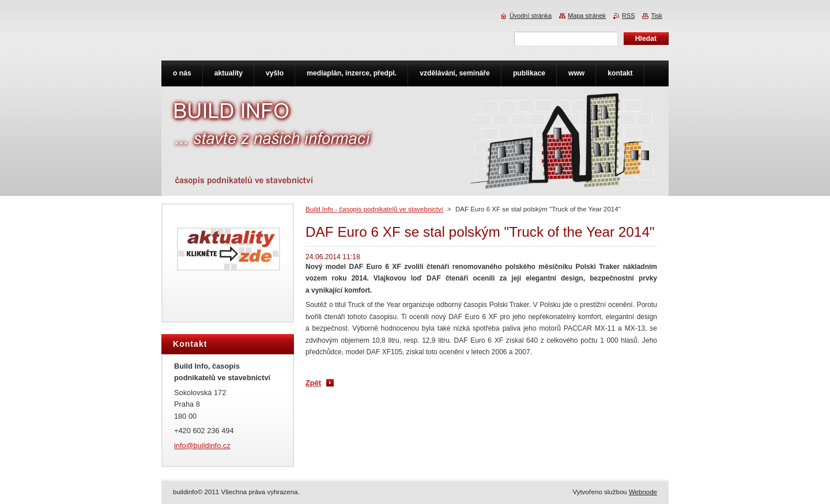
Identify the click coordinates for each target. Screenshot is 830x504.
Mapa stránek (587, 16)
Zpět (313, 383)
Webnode (643, 492)
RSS (628, 16)
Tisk (657, 16)
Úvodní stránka (531, 16)
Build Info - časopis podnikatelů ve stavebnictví (374, 209)
